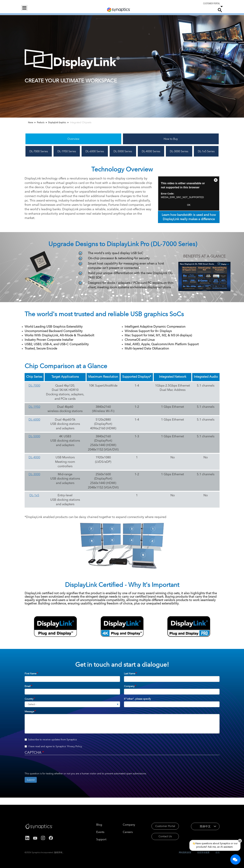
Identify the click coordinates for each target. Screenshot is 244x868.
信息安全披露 (203, 852)
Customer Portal (161, 826)
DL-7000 (34, 385)
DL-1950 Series (67, 151)
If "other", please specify (137, 699)
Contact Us (161, 837)
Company (207, 10)
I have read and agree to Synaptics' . (54, 746)
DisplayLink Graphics (57, 122)
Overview (73, 139)
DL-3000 (34, 474)
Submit (31, 780)
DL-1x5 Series (206, 151)
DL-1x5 (34, 495)
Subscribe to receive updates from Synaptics (51, 739)
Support (177, 10)
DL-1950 (34, 407)
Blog (94, 825)
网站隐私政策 (185, 852)
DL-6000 (34, 419)
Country (29, 699)
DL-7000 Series (39, 151)
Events (95, 832)
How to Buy (171, 139)
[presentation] (51, 765)
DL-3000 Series (179, 151)
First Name (31, 674)
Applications (47, 10)
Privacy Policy (74, 746)
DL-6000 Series (95, 151)
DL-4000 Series (151, 151)
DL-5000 (34, 436)
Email (28, 686)
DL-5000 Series (123, 151)
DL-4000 (34, 457)
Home (31, 122)
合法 (217, 852)
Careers (193, 10)
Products (29, 10)
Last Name (130, 674)
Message (29, 711)
